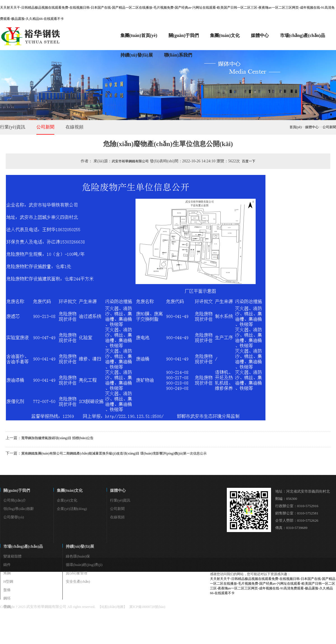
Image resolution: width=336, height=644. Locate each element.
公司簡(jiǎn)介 (15, 500)
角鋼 (7, 573)
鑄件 (7, 565)
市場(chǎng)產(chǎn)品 (23, 546)
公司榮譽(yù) (14, 517)
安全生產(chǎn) (78, 581)
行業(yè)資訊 (13, 127)
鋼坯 (7, 598)
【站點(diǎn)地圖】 (112, 607)
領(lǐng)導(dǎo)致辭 (19, 509)
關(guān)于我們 (17, 490)
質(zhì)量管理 (77, 573)
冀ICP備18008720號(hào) (147, 607)
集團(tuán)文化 (70, 490)
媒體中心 (312, 127)
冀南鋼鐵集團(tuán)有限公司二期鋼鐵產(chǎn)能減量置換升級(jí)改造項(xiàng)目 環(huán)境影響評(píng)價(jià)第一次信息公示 (114, 453)
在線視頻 (74, 127)
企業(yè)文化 (67, 500)
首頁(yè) (296, 127)
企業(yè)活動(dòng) (72, 509)
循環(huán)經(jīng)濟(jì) (84, 565)
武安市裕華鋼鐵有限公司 (130, 161)
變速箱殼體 (12, 556)
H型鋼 (8, 581)
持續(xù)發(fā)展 (80, 546)
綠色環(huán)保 (78, 556)
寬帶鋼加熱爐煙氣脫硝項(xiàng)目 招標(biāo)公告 (57, 438)
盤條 (7, 590)
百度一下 (249, 161)
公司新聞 (45, 127)
